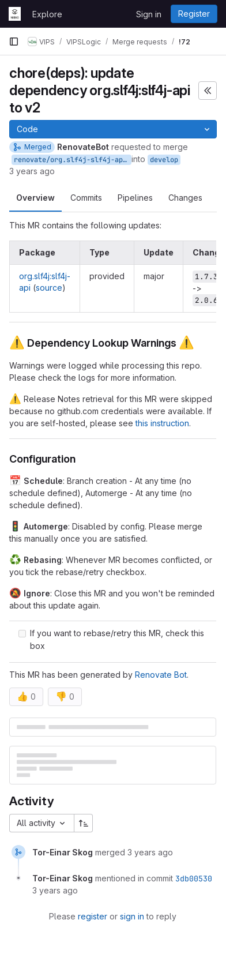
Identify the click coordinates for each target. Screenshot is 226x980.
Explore (47, 14)
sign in (132, 916)
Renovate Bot (161, 675)
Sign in (149, 14)
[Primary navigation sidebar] (14, 42)
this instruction (162, 423)
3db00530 (194, 878)
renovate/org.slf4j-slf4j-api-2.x (73, 160)
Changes (185, 198)
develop (164, 160)
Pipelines (135, 198)
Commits (86, 198)
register (93, 916)
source (49, 288)
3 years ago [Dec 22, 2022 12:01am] (32, 171)
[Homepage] (15, 14)
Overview (35, 198)
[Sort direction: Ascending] (84, 823)
